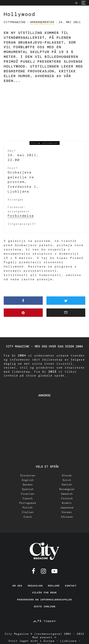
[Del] (23, 301)
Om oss (17, 586)
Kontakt (71, 586)
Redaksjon (35, 586)
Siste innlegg (45, 607)
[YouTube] (54, 571)
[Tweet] (66, 301)
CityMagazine (15, 22)
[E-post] (66, 313)
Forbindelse (21, 216)
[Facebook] (34, 571)
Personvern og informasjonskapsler (44, 600)
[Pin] (23, 313)
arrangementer (42, 22)
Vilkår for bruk (45, 593)
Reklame (54, 586)
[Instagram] (43, 571)
